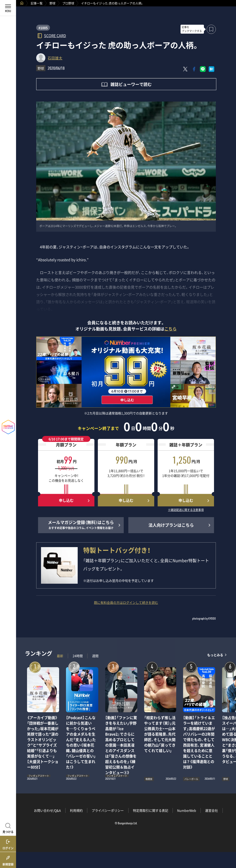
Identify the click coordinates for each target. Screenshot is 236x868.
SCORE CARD (55, 35)
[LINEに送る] (203, 69)
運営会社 (211, 810)
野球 (52, 3)
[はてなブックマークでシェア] (211, 69)
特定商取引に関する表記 (151, 810)
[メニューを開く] (8, 8)
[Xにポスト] (185, 69)
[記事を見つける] (8, 828)
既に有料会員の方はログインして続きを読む (126, 602)
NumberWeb (187, 810)
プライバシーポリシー (108, 810)
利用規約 (76, 810)
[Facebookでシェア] (194, 69)
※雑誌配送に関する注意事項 (186, 510)
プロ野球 (68, 3)
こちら (170, 329)
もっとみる (215, 655)
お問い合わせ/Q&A (47, 810)
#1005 (43, 28)
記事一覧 (37, 3)
